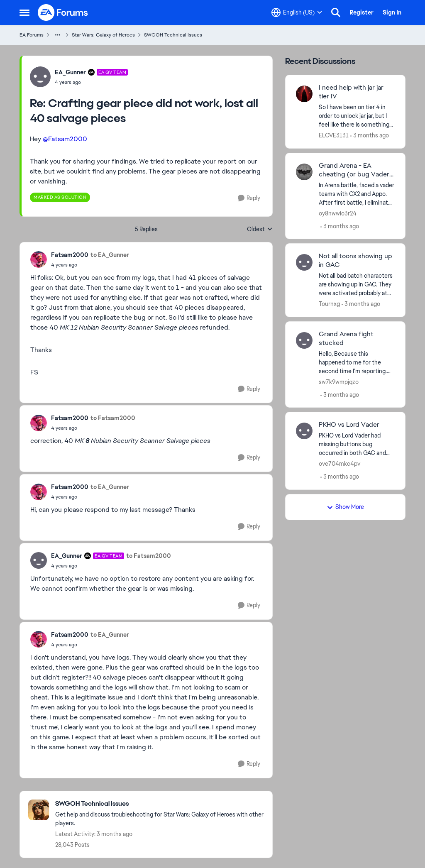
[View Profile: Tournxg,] (304, 262)
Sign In (392, 12)
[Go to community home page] (63, 12)
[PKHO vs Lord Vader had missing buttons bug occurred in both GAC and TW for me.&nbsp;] (357, 444)
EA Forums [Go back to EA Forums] (32, 35)
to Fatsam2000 (113, 418)
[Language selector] (297, 12)
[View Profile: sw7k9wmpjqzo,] (304, 340)
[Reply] (249, 198)
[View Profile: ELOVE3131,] (304, 94)
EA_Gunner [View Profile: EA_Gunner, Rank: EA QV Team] (70, 72)
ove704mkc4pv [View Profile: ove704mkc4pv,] (340, 464)
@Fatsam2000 (65, 139)
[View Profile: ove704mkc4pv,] (304, 431)
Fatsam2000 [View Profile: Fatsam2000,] (70, 255)
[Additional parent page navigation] (58, 35)
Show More (345, 507)
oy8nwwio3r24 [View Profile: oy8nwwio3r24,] (338, 213)
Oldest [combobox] (260, 230)
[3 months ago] (370, 136)
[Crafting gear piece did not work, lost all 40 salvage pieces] (91, 82)
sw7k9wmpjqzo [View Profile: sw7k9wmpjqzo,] (339, 381)
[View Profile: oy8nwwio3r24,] (304, 172)
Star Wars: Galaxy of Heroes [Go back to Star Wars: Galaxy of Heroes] (103, 35)
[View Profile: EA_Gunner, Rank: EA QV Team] (40, 77)
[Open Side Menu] (24, 12)
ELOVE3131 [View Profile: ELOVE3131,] (334, 135)
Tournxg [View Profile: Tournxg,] (329, 304)
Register (361, 12)
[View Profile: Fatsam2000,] (39, 259)
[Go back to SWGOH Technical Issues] (160, 804)
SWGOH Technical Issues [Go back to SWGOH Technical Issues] (173, 35)
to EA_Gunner (110, 255)
